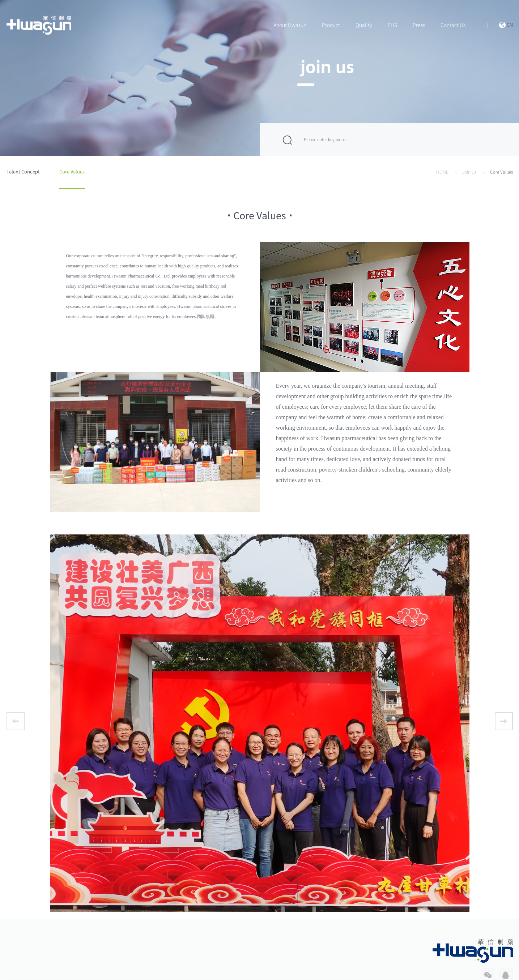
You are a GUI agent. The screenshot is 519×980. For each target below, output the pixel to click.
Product (331, 25)
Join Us (469, 172)
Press (419, 25)
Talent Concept (23, 172)
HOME (442, 172)
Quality (364, 25)
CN (510, 25)
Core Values (72, 172)
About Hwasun (290, 25)
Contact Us (453, 25)
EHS (392, 25)
